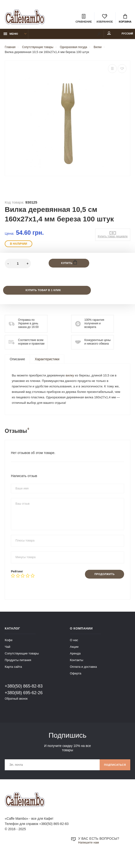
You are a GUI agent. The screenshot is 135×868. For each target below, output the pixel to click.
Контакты (77, 671)
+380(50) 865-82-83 (24, 697)
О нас (74, 651)
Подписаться (114, 777)
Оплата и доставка (84, 678)
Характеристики (47, 362)
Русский (122, 36)
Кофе (9, 651)
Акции (74, 658)
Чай (7, 658)
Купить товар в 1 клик (43, 293)
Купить (69, 265)
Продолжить (103, 585)
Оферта (76, 684)
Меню (11, 36)
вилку (73, 379)
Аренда (75, 664)
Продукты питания (18, 671)
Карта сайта (13, 678)
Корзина (125, 19)
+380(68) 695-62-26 (24, 704)
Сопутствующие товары (22, 664)
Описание (17, 362)
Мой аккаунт (98, 35)
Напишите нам (90, 855)
